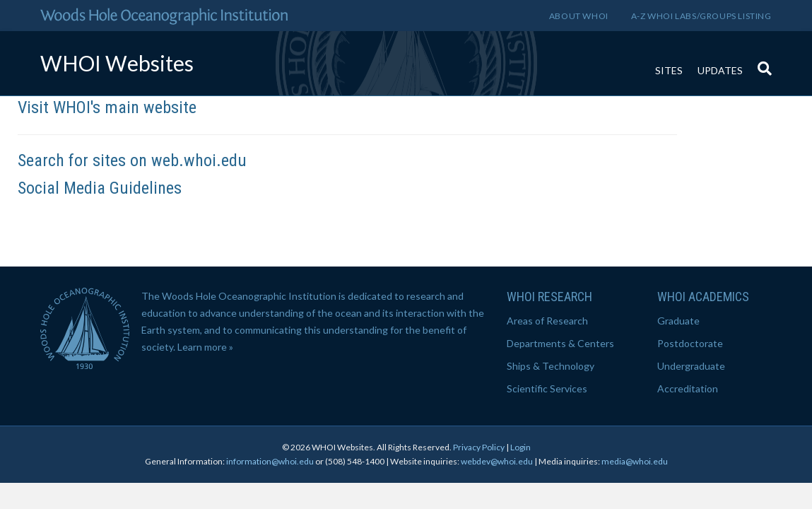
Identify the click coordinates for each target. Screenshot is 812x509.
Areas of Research (547, 321)
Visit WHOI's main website (107, 107)
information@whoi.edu (270, 461)
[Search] (761, 62)
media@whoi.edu (635, 461)
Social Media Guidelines (100, 188)
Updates (720, 70)
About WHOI (579, 16)
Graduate (678, 321)
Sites (669, 70)
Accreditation (688, 388)
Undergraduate (691, 366)
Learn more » (205, 347)
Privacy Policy (479, 447)
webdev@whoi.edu (497, 461)
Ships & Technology (551, 366)
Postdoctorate (690, 343)
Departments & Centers (560, 343)
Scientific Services (547, 388)
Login (520, 447)
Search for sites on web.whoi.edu (132, 160)
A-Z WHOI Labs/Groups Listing (701, 16)
